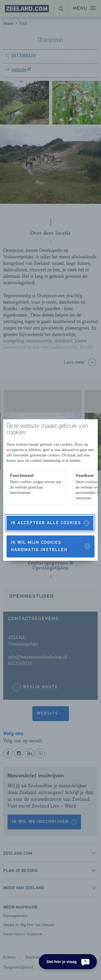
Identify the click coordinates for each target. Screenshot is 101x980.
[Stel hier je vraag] (68, 962)
